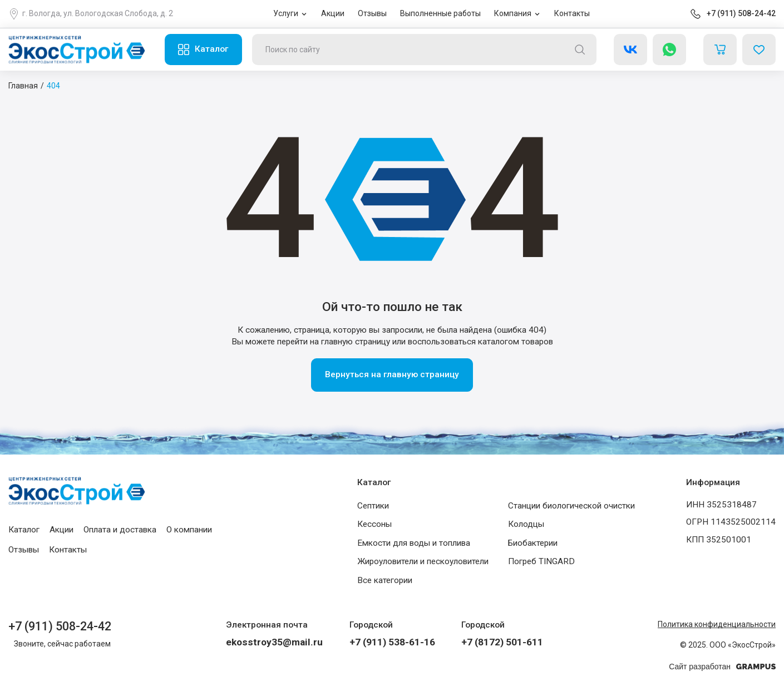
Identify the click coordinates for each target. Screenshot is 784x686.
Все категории (385, 580)
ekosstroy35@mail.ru (274, 642)
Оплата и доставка (120, 530)
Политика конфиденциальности (717, 624)
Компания (513, 13)
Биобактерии (533, 543)
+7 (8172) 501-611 (502, 642)
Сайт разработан (722, 667)
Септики (373, 506)
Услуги (286, 13)
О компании (189, 530)
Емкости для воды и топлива (414, 543)
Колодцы (526, 524)
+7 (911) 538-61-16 (392, 642)
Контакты (572, 13)
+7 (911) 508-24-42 (741, 13)
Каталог (211, 49)
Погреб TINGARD (541, 561)
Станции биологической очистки (571, 506)
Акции (333, 13)
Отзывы (372, 13)
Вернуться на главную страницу (392, 374)
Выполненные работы (440, 13)
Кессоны (374, 524)
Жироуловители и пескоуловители (423, 561)
